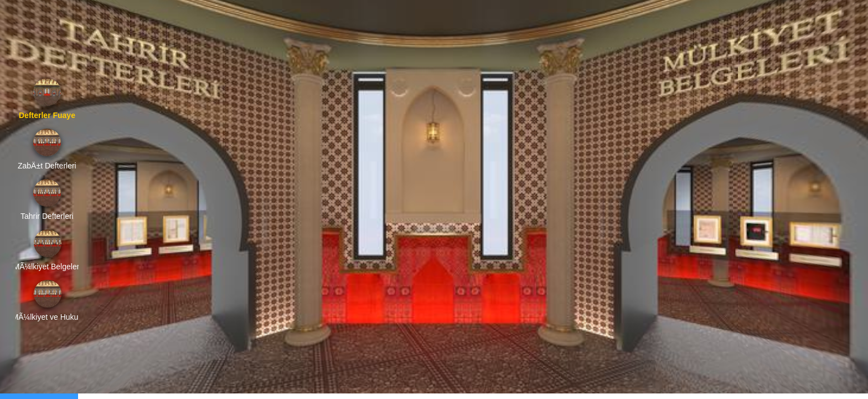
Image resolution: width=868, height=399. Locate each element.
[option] (47, 99)
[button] (231, 374)
